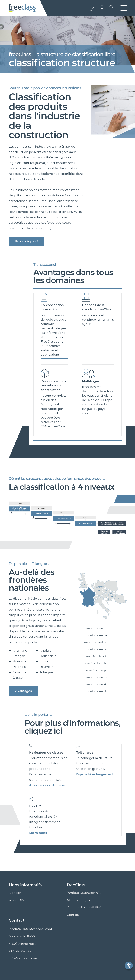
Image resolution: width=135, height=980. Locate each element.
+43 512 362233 (20, 951)
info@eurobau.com (23, 958)
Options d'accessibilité (84, 907)
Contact (73, 915)
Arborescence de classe (48, 785)
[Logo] (22, 8)
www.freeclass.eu (96, 635)
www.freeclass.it (96, 656)
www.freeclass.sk (96, 684)
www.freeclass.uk (96, 691)
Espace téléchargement (95, 774)
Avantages (24, 691)
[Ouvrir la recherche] (111, 11)
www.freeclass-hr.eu (96, 642)
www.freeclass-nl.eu (96, 663)
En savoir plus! (27, 241)
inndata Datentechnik (84, 893)
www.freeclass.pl (96, 670)
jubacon (15, 893)
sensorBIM (17, 900)
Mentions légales (80, 900)
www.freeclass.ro (96, 677)
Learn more (38, 833)
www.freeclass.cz (96, 628)
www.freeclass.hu (96, 649)
